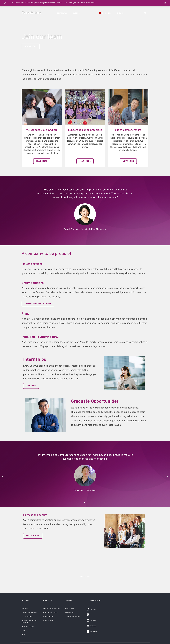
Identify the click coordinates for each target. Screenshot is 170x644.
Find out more (33, 536)
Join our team (70, 608)
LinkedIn (91, 625)
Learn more (42, 161)
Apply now (31, 386)
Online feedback (49, 616)
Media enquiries (49, 620)
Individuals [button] (64, 13)
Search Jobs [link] (31, 46)
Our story (25, 608)
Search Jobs (85, 576)
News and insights (28, 627)
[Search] (145, 13)
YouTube (92, 620)
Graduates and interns (72, 616)
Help (23, 634)
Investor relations (27, 616)
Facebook (92, 631)
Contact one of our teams (52, 608)
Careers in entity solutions (38, 304)
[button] (3, 477)
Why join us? (69, 612)
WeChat (91, 609)
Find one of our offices (51, 612)
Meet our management (29, 612)
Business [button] (79, 13)
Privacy (24, 630)
